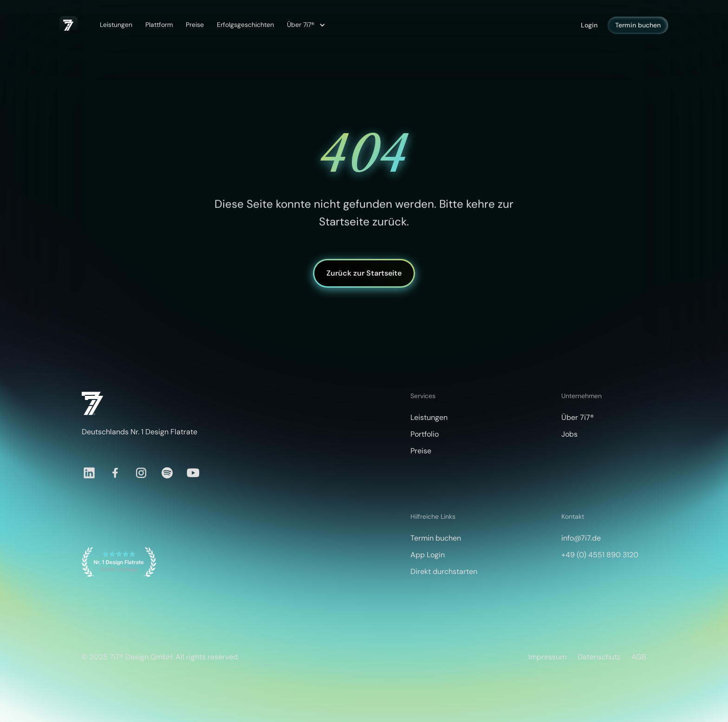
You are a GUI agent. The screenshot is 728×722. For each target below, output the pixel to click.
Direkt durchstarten (444, 571)
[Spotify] (167, 473)
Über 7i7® (578, 417)
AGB (639, 657)
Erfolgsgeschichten (245, 25)
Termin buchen (638, 25)
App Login (428, 555)
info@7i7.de (581, 538)
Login (589, 25)
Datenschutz (599, 657)
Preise (195, 25)
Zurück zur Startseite (364, 273)
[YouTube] (193, 473)
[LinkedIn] (89, 473)
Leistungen (116, 25)
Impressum (547, 657)
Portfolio (425, 434)
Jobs (569, 434)
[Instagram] (141, 473)
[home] (68, 25)
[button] (305, 25)
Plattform (159, 25)
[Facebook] (115, 473)
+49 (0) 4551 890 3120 (600, 555)
